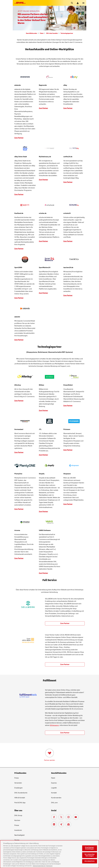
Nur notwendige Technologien (90, 857)
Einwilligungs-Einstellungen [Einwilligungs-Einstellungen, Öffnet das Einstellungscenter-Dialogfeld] (90, 850)
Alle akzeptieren (90, 863)
